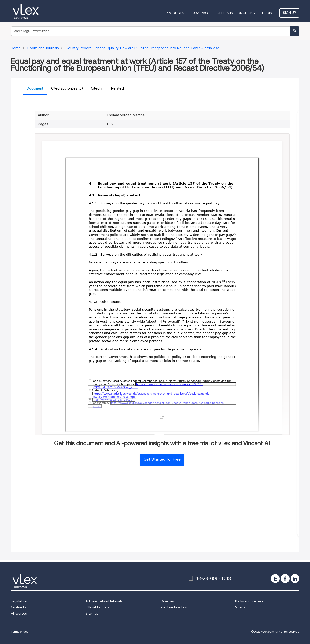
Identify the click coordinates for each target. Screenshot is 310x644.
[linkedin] (295, 579)
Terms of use (20, 632)
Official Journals (97, 607)
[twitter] (275, 579)
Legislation (19, 601)
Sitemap (92, 613)
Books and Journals (249, 601)
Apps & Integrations (236, 13)
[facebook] (285, 579)
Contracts (18, 607)
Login (267, 13)
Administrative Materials (104, 601)
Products (175, 13)
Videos (240, 607)
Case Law (167, 601)
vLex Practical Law (174, 607)
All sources (19, 613)
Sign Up (289, 13)
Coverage (201, 13)
